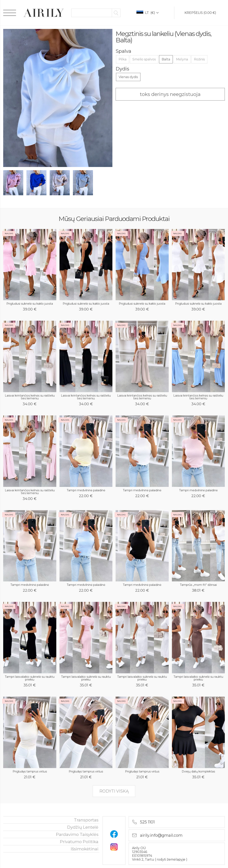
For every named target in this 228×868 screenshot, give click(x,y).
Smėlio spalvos (144, 59)
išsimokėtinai (85, 849)
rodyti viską (114, 791)
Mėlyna (182, 59)
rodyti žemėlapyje (171, 859)
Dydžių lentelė (83, 827)
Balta (166, 59)
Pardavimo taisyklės (77, 834)
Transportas (86, 820)
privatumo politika (79, 842)
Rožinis (199, 59)
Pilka (123, 59)
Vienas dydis (128, 77)
